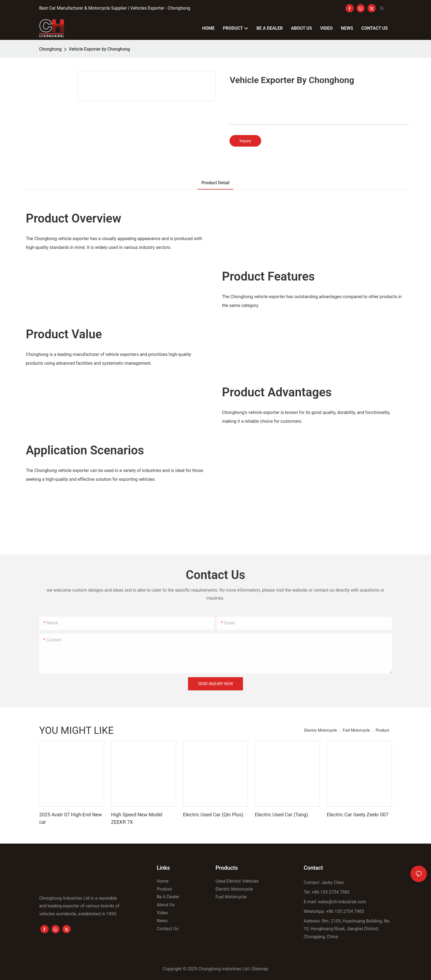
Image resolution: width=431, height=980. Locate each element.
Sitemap (260, 969)
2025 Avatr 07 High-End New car (71, 818)
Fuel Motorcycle (356, 730)
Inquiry (245, 141)
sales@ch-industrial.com (342, 902)
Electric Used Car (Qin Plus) (213, 815)
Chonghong (50, 49)
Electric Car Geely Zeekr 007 (358, 815)
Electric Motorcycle (321, 730)
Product (382, 730)
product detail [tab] (215, 183)
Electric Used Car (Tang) (281, 815)
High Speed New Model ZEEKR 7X (137, 818)
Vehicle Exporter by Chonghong (99, 49)
